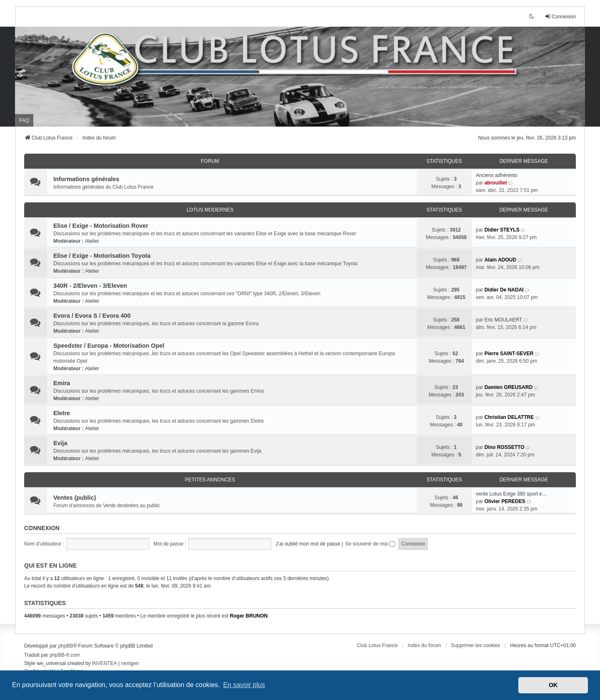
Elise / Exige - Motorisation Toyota (102, 256)
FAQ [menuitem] (24, 120)
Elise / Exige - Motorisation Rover (101, 226)
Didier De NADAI (504, 290)
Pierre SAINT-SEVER (509, 354)
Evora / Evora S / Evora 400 (92, 316)
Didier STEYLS (502, 230)
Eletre (62, 413)
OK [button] (553, 685)
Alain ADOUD (500, 260)
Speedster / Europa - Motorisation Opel (109, 346)
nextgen (130, 663)
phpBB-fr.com (65, 655)
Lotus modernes (210, 210)
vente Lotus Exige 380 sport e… (511, 494)
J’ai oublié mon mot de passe (308, 544)
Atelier (92, 241)
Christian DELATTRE (509, 417)
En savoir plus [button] (244, 685)
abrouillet (496, 183)
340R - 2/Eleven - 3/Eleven (90, 286)
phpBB (65, 646)
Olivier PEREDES (505, 501)
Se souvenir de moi (370, 544)
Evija (60, 443)
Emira (62, 383)
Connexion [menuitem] (560, 16)
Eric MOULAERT (503, 320)
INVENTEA (105, 663)
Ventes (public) (75, 498)
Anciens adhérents (496, 175)
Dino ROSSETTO (505, 447)
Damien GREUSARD (509, 387)
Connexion (42, 528)
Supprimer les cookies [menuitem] (475, 645)
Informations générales (86, 179)
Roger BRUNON (249, 616)
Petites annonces (210, 480)
